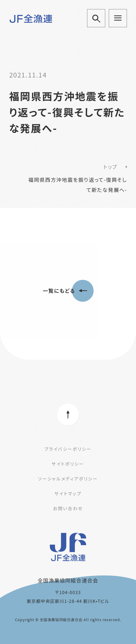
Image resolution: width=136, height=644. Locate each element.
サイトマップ (68, 493)
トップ (111, 167)
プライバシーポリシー (68, 449)
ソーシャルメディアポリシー (68, 479)
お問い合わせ (68, 508)
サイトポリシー (68, 464)
